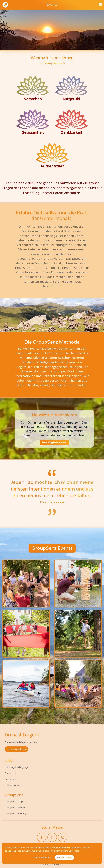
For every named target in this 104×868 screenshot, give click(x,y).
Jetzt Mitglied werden (54, 442)
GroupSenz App (14, 801)
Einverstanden (64, 858)
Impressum (11, 779)
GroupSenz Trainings (16, 813)
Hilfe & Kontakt (13, 785)
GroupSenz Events (15, 807)
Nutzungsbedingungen (17, 767)
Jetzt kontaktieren (17, 749)
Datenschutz (12, 773)
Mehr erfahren (42, 858)
